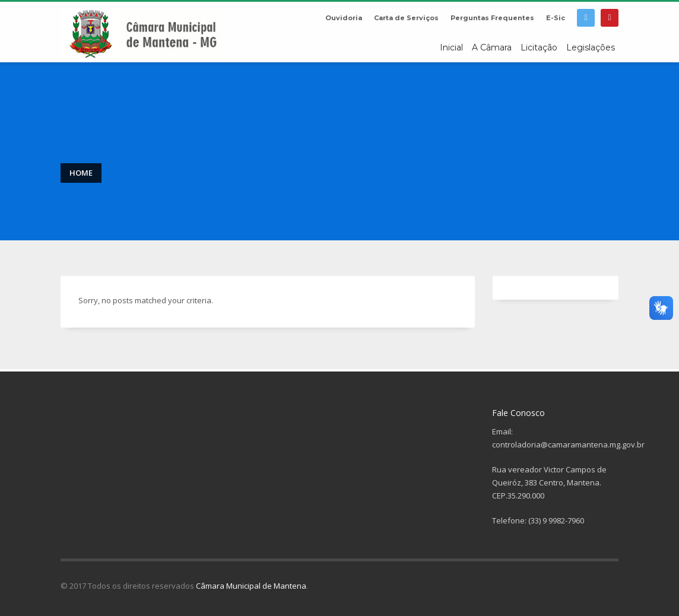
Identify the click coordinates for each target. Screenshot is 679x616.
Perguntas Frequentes (492, 18)
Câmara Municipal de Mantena (251, 586)
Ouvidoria (344, 18)
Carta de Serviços (406, 18)
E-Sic (556, 18)
